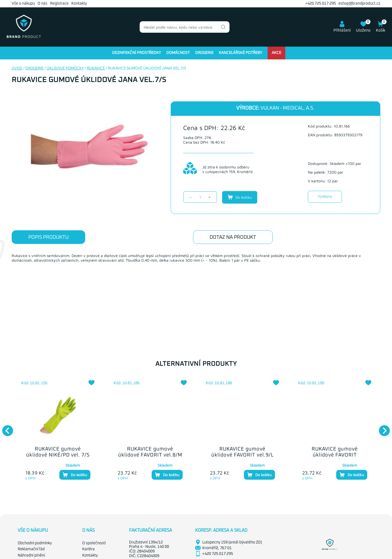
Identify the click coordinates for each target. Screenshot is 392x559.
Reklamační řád (31, 549)
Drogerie (204, 53)
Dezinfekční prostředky (137, 53)
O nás (42, 4)
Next (382, 428)
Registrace (59, 4)
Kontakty (79, 4)
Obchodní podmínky (35, 543)
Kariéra (88, 549)
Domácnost (178, 53)
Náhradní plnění (31, 555)
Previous (5, 428)
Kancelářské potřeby (241, 53)
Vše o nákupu (23, 4)
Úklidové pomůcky (65, 68)
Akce (276, 53)
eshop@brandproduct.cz (359, 4)
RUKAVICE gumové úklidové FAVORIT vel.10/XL (335, 455)
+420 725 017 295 (321, 4)
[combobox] (185, 27)
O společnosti (94, 543)
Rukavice (96, 68)
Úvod (17, 68)
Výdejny (325, 196)
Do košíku (240, 197)
